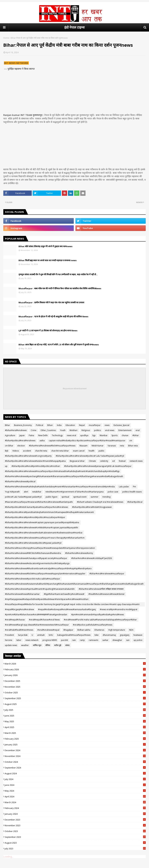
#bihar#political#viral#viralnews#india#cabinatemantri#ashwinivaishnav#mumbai (44, 533)
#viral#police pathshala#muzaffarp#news (93, 625)
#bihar (136, 435)
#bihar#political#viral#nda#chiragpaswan (92, 507)
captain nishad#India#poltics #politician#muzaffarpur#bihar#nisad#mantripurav (87, 441)
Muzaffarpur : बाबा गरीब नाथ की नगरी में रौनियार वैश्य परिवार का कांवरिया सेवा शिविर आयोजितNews (60, 288)
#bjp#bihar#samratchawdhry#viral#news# (64, 594)
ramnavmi (94, 640)
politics (97, 430)
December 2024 (75, 750)
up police (138, 640)
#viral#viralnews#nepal (48, 630)
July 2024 (75, 779)
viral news (110, 430)
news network (32, 640)
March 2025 (75, 733)
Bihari (50, 425)
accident (27, 451)
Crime (34, 430)
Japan (22, 435)
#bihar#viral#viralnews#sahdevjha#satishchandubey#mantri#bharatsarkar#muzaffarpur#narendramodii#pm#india (60, 487)
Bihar (7, 425)
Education (70, 425)
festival (122, 461)
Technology (57, 435)
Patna (31, 435)
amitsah (41, 635)
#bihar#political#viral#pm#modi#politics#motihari (36, 466)
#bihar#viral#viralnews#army (79, 553)
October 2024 (75, 762)
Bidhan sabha (84, 630)
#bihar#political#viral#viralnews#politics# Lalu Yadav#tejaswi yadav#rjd (90, 456)
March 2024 (75, 802)
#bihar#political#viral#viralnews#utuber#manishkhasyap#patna (35, 461)
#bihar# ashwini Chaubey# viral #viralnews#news (100, 502)
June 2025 (75, 716)
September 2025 (75, 698)
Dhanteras (99, 630)
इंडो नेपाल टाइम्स (74, 27)
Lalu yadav (124, 487)
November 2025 (75, 687)
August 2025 (75, 704)
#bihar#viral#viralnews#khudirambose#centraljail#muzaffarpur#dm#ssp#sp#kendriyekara (48, 568)
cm (131, 441)
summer (95, 497)
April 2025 (75, 727)
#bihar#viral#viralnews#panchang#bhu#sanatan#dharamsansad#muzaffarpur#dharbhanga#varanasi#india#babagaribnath (64, 476)
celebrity (104, 461)
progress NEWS (50, 640)
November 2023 (75, 825)
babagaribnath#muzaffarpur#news (74, 635)
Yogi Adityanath (12, 492)
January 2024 (75, 814)
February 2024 (75, 808)
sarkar (105, 640)
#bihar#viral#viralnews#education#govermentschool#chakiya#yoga (37, 563)
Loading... (8, 857)
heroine (9, 640)
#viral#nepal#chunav (15, 620)
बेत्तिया (48, 645)
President (9, 635)
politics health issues (132, 492)
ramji (82, 640)
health (92, 451)
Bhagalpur (68, 630)
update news (11, 645)
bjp (94, 435)
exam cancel (79, 451)
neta (122, 446)
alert (26, 492)
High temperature (117, 630)
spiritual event (80, 497)
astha (42, 441)
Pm (134, 487)
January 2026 (75, 675)
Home (6, 38)
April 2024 (75, 797)
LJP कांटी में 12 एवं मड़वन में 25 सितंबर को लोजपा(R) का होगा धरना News (48, 330)
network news (136, 461)
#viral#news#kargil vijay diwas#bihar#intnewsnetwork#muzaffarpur (37, 625)
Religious (86, 430)
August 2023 (75, 843)
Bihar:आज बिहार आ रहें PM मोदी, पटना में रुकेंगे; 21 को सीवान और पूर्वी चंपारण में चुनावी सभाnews (59, 345)
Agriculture (10, 435)
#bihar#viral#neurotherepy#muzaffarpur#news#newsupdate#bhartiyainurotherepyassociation (50, 548)
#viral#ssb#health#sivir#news (19, 630)
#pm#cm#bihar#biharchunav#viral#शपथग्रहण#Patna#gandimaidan (36, 615)
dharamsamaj (109, 635)
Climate (92, 461)
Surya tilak (23, 635)
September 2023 (75, 837)
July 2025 (75, 710)
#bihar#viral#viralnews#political (20, 481)
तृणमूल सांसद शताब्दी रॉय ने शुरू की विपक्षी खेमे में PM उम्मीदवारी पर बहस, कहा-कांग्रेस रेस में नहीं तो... (58, 274)
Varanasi (112, 446)
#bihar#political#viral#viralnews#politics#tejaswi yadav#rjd (33, 543)
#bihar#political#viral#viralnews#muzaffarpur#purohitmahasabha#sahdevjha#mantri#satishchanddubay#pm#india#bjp (62, 471)
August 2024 (75, 773)
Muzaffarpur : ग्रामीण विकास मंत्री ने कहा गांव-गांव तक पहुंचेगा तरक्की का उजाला (51, 302)
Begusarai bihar (77, 461)
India (59, 425)
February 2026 (75, 669)
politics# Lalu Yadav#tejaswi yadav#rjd (23, 497)
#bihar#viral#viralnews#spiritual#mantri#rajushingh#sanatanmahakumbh (40, 589)
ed (114, 461)
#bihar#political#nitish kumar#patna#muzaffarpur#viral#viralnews (36, 507)
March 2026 (75, 664)
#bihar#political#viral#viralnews (20, 441)
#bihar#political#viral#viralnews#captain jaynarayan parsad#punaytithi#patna (42, 522)
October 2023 (75, 831)
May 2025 (75, 721)
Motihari (74, 430)
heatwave (138, 635)
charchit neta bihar (60, 451)
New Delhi (43, 435)
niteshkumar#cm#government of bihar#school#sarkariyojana (74, 492)
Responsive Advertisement (75, 388)
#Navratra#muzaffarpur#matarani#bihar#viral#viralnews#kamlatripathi (39, 502)
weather (25, 645)
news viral (71, 435)
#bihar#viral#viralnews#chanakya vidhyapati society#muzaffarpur (36, 558)
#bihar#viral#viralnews (16, 430)
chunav (125, 435)
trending (106, 497)
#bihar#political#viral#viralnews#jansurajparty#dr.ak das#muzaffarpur (98, 466)
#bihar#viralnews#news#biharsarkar (22, 594)
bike (97, 635)
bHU (51, 635)
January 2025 (75, 745)
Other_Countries (48, 430)
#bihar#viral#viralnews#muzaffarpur (107, 574)
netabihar (37, 492)
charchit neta (41, 451)
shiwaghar (117, 640)
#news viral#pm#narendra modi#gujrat (119, 609)
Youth (63, 430)
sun (128, 640)
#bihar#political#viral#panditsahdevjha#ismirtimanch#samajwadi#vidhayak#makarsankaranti (49, 512)
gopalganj (125, 635)
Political (40, 425)
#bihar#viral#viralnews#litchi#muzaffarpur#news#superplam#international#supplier (45, 574)
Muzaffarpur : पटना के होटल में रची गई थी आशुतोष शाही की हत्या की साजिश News (53, 316)
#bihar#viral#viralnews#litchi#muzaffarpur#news (52, 446)
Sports (115, 435)
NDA (131, 630)
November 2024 (75, 756)
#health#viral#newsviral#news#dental (106, 594)
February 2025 (75, 739)
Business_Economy (23, 425)
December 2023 (75, 820)
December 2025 (75, 681)
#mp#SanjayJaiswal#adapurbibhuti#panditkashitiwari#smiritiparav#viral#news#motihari (47, 599)
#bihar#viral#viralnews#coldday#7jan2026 (92, 558)
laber (19, 640)
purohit (64, 640)
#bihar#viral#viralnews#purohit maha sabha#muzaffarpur (32, 579)
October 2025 (75, 693)
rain (74, 640)
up (6, 466)
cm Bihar (9, 446)
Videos (16, 451)
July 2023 (75, 849)
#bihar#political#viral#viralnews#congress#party (28, 456)
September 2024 (75, 768)
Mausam (84, 446)
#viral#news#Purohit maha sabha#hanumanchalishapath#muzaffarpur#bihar (100, 620)
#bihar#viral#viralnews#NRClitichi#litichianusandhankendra (33, 553)
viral (138, 430)
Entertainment (125, 430)
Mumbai (104, 435)
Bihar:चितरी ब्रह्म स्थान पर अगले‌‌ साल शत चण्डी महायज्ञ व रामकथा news (48, 260)
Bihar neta (133, 446)
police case (113, 492)
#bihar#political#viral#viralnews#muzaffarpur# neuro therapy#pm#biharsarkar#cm (45, 538)
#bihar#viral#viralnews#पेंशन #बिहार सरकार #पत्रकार (101, 589)
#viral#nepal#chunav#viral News (44, 620)
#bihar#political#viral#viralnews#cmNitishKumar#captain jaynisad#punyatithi (42, 528)
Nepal (82, 425)
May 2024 (75, 791)
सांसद (67, 645)
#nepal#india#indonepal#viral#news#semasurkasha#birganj (67, 609)
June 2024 (75, 785)
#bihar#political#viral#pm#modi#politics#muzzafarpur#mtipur (35, 517)
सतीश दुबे (58, 645)
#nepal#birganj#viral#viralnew (19, 609)
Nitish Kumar (98, 446)
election (21, 446)
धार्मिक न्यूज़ (37, 645)
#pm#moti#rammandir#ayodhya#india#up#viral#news (98, 615)
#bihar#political (135, 502)
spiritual (65, 497)
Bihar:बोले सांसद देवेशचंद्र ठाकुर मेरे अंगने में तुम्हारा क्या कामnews (45, 246)
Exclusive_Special (121, 425)
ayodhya (84, 435)
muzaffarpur (95, 425)
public (101, 451)
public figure (52, 497)
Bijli (7, 451)
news (107, 425)
